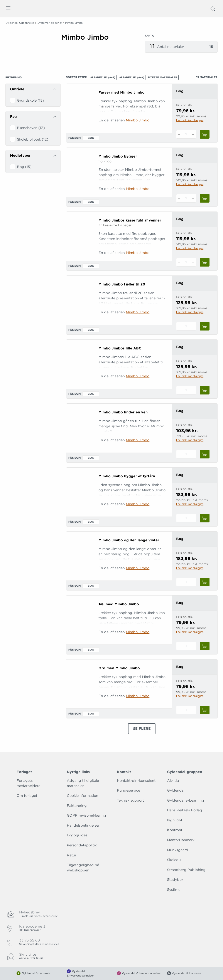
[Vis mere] (98, 52)
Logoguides (77, 835)
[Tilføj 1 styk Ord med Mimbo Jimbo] (193, 710)
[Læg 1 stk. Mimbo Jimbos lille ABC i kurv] (205, 390)
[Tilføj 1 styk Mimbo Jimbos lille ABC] (193, 390)
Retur (72, 855)
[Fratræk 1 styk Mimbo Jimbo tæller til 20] (179, 326)
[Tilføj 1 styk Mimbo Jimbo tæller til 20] (193, 326)
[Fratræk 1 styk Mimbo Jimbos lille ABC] (179, 390)
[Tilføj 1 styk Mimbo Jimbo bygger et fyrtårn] (193, 518)
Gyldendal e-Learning (186, 800)
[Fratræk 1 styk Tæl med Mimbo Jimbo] (179, 646)
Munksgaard (178, 850)
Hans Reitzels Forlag (185, 810)
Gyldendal (176, 790)
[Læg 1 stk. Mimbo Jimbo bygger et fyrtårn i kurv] (205, 518)
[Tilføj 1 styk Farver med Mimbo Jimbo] (193, 134)
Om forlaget (27, 796)
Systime (174, 890)
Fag (13, 117)
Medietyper (20, 155)
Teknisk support (130, 800)
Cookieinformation (83, 796)
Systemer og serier (50, 23)
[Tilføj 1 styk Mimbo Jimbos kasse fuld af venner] (193, 262)
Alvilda (173, 781)
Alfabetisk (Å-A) (132, 77)
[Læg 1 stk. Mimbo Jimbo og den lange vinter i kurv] (205, 582)
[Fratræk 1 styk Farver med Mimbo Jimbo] (179, 134)
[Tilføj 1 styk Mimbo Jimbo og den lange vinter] (193, 582)
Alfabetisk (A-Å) (103, 77)
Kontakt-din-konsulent (136, 781)
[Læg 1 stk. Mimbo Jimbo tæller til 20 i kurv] (205, 326)
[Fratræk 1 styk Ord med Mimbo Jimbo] (179, 710)
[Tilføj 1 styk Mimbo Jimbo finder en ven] (193, 454)
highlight (175, 820)
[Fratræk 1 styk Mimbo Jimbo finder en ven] (179, 454)
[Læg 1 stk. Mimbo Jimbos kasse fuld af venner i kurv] (205, 262)
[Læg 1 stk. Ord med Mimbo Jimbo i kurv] (205, 710)
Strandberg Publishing (186, 870)
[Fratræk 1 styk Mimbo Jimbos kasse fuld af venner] (179, 262)
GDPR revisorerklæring (86, 815)
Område (17, 89)
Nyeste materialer (163, 77)
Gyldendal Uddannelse (20, 23)
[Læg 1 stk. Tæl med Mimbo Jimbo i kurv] (205, 646)
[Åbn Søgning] (213, 9)
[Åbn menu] (8, 9)
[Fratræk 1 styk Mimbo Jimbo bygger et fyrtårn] (179, 518)
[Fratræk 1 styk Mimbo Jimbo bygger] (179, 198)
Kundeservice (128, 790)
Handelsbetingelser (83, 825)
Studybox (175, 880)
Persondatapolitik (82, 845)
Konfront (175, 830)
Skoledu (174, 860)
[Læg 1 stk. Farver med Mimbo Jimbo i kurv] (205, 134)
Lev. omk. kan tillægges (190, 120)
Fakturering (77, 806)
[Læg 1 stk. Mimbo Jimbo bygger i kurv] (205, 198)
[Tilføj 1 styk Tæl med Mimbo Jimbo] (193, 646)
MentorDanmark (181, 840)
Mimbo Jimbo (138, 120)
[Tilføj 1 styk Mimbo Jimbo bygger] (193, 198)
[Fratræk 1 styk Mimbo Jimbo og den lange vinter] (179, 582)
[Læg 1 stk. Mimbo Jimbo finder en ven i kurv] (205, 454)
